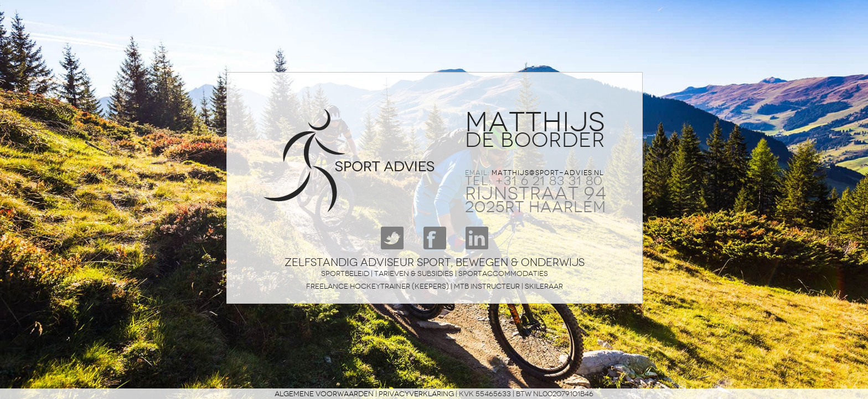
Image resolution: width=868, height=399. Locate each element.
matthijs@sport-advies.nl (548, 173)
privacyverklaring (416, 394)
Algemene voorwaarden (324, 394)
